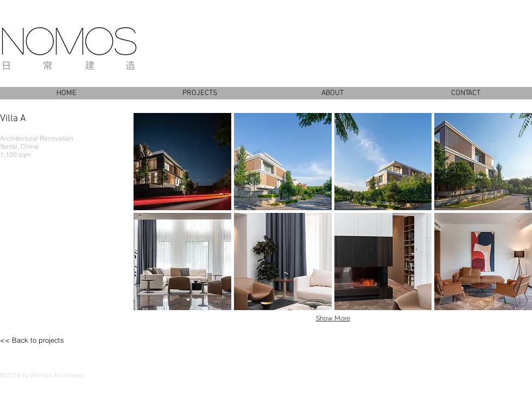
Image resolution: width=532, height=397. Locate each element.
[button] (182, 162)
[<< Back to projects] (46, 340)
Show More (333, 318)
